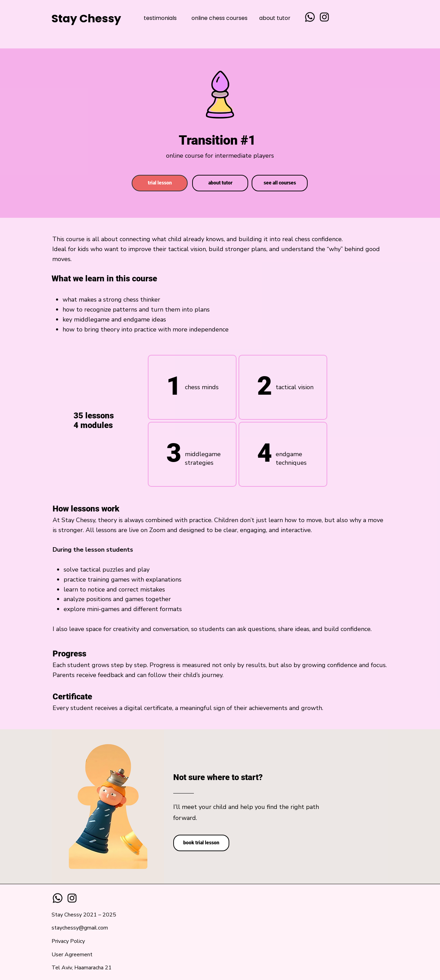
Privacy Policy (68, 941)
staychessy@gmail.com (80, 928)
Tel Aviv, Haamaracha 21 (82, 968)
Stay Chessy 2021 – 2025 (84, 915)
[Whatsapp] (310, 17)
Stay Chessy (86, 18)
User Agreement (72, 955)
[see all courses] (280, 183)
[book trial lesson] (201, 843)
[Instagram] (324, 17)
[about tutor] (220, 183)
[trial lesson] (160, 183)
